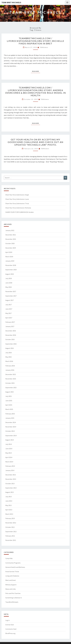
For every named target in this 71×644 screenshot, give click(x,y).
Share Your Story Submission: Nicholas (18, 208)
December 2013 (11, 475)
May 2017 (8, 313)
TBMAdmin (44, 47)
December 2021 (11, 235)
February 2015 (10, 414)
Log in (8, 620)
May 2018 (8, 287)
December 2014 (11, 422)
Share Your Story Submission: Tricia (17, 203)
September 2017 (11, 296)
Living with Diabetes (12, 576)
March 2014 (9, 462)
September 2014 (11, 436)
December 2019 (11, 248)
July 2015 (9, 396)
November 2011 (11, 540)
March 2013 (9, 514)
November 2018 (11, 265)
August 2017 (10, 300)
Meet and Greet (11, 580)
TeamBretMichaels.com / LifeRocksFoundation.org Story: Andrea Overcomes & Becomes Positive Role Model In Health (36, 91)
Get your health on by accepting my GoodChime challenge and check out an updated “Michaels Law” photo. (35, 142)
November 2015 (11, 379)
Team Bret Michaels (11, 2)
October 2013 (10, 484)
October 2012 (10, 527)
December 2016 (11, 331)
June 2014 (9, 449)
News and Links (11, 589)
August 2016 (10, 348)
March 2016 (9, 361)
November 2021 (11, 239)
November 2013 (11, 479)
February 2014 (10, 466)
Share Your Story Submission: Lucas (17, 199)
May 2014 (8, 453)
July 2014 (9, 444)
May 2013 (8, 505)
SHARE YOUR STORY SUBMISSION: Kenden (20, 212)
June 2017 (9, 309)
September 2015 (11, 388)
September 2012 (11, 532)
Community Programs (13, 563)
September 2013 (11, 488)
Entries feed (10, 625)
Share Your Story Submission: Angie (17, 195)
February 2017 (10, 322)
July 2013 (9, 497)
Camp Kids (9, 558)
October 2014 (10, 431)
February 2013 (10, 518)
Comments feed (11, 629)
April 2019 (9, 252)
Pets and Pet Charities (13, 593)
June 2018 (9, 283)
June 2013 (9, 501)
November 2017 (11, 291)
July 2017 (9, 305)
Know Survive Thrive (12, 572)
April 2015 (9, 405)
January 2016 (10, 370)
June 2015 (9, 401)
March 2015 (9, 409)
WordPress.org (10, 633)
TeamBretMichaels (12, 602)
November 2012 (11, 523)
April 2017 (9, 318)
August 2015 (10, 392)
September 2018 (11, 270)
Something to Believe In (14, 598)
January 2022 (10, 230)
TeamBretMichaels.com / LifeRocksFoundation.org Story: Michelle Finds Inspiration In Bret (36, 41)
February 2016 (10, 366)
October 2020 (10, 243)
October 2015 (10, 383)
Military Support (11, 585)
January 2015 (10, 418)
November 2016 (11, 335)
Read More (36, 71)
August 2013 (10, 492)
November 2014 (11, 427)
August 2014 (10, 440)
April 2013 (9, 510)
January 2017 (10, 326)
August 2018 (10, 274)
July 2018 (9, 278)
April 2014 (9, 457)
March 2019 (9, 257)
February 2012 (10, 536)
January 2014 (10, 470)
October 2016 (10, 339)
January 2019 (10, 261)
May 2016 (8, 357)
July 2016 (9, 353)
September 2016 (11, 344)
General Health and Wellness (15, 567)
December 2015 (11, 374)
